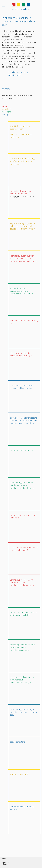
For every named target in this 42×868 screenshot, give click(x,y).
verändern (6, 112)
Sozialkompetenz (18, 742)
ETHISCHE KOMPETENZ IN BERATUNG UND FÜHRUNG (20, 354)
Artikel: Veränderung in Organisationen (19, 74)
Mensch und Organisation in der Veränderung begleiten (24, 614)
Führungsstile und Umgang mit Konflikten (23, 516)
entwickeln (6, 109)
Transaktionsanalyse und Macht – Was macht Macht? (24, 549)
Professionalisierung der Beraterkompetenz (20, 192)
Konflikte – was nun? (19, 774)
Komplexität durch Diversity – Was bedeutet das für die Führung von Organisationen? (23, 258)
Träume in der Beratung (20, 450)
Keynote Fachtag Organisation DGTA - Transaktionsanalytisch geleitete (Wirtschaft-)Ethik (23, 226)
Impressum (5, 863)
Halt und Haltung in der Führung (24, 321)
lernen (5, 106)
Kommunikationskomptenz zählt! (22, 808)
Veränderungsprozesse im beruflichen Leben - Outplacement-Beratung (21, 583)
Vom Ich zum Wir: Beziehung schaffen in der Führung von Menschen (22, 161)
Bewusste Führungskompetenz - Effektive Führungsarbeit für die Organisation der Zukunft (24, 420)
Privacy (4, 865)
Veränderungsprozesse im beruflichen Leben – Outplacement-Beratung (21, 485)
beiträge (5, 114)
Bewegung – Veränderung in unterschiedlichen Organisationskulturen (22, 647)
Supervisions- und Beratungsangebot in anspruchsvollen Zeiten (20, 291)
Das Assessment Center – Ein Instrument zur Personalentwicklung (22, 680)
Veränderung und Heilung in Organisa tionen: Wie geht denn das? (23, 712)
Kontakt (4, 858)
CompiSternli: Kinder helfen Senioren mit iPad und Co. (22, 387)
